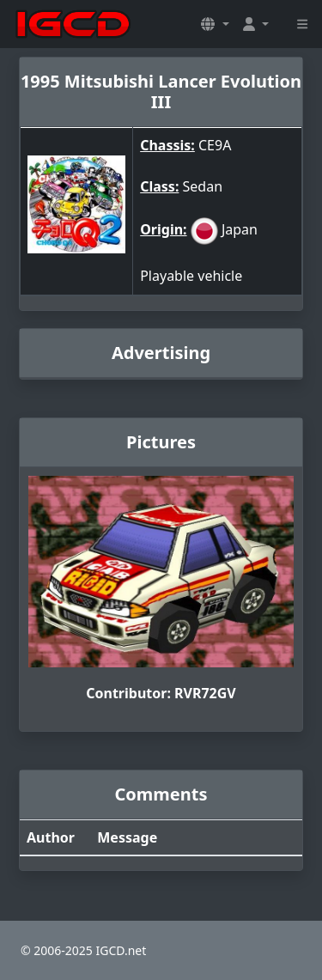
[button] (215, 24)
